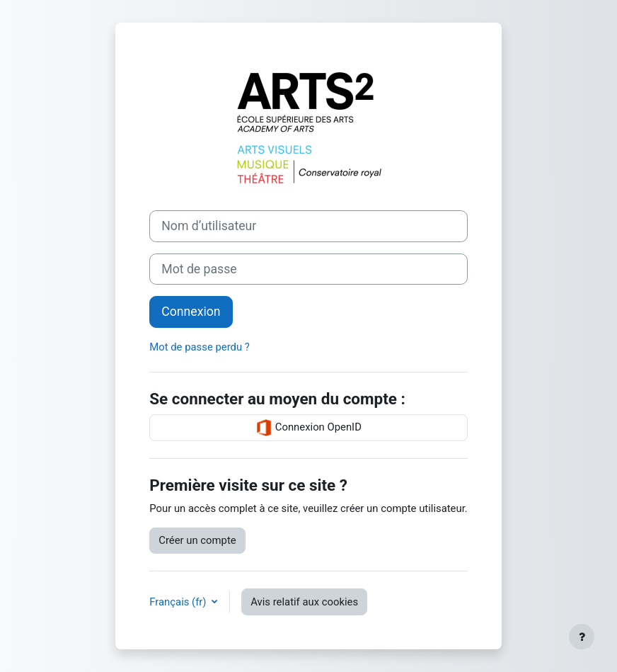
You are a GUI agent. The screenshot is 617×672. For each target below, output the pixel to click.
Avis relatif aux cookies (304, 602)
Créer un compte (197, 540)
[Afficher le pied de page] (582, 637)
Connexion (191, 312)
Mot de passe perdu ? (200, 347)
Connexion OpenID (308, 428)
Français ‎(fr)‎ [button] (179, 602)
